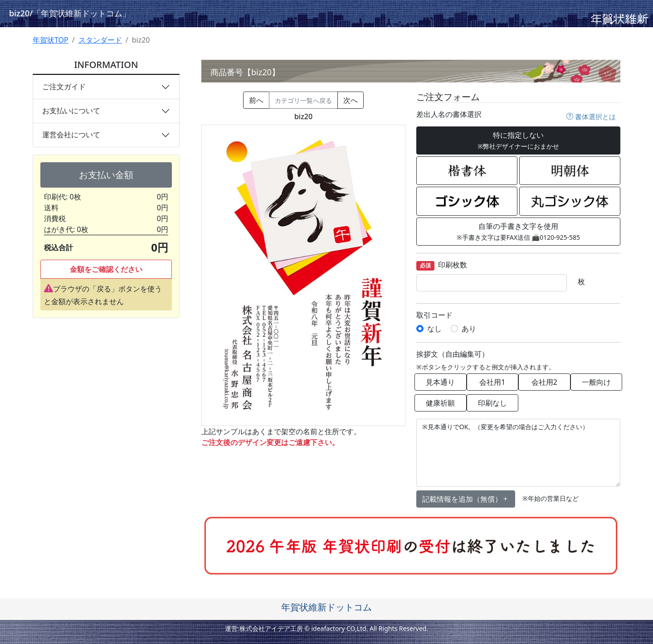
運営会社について (71, 135)
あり (469, 329)
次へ (351, 100)
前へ (256, 100)
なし (434, 329)
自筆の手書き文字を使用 (518, 231)
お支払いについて (71, 111)
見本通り (440, 382)
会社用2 (544, 382)
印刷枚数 (442, 265)
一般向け (596, 382)
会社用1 (492, 382)
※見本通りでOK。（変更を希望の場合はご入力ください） (518, 453)
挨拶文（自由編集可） (453, 354)
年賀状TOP (51, 40)
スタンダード (100, 40)
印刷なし (492, 403)
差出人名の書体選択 (449, 114)
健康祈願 (440, 403)
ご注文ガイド (64, 87)
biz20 (70, 13)
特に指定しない (518, 140)
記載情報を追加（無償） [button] (466, 499)
